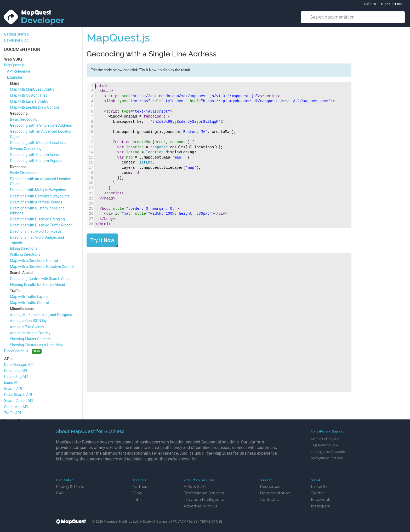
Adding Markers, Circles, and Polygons (41, 315)
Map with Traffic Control (29, 303)
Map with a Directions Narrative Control (42, 267)
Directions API (16, 371)
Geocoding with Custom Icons (34, 155)
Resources (270, 486)
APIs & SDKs (196, 486)
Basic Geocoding (24, 119)
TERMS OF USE (211, 521)
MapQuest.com (392, 4)
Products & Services (199, 480)
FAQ (60, 493)
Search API (13, 389)
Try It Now (102, 240)
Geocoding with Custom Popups (36, 161)
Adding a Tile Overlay (27, 327)
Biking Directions (24, 248)
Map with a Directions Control (34, 261)
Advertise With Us (200, 506)
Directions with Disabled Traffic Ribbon (41, 225)
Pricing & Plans (70, 486)
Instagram (321, 506)
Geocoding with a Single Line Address (41, 125)
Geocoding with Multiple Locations (38, 143)
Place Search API (18, 395)
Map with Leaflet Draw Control (35, 107)
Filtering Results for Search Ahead (38, 285)
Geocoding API (16, 377)
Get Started (65, 480)
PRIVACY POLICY (185, 521)
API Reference (19, 71)
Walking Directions (25, 254)
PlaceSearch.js (16, 351)
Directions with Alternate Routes (36, 202)
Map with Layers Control (30, 101)
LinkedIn (319, 486)
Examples (15, 77)
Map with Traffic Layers (29, 297)
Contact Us (271, 499)
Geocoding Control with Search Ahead (41, 279)
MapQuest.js (15, 65)
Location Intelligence (204, 499)
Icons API (12, 383)
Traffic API (13, 413)
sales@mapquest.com (327, 458)
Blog (137, 493)
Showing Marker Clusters (30, 339)
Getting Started (16, 34)
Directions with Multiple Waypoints (38, 190)
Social (315, 480)
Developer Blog (16, 40)
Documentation (275, 493)
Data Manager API (19, 365)
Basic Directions (23, 173)
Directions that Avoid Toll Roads (36, 231)
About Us (139, 480)
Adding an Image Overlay (30, 333)
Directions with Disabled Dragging (37, 219)
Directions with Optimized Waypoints (40, 196)
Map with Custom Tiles (29, 95)
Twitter (317, 493)
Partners (141, 486)
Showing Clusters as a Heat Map (36, 345)
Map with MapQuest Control (33, 89)
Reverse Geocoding (26, 149)
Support (266, 480)
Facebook (321, 499)
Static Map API (16, 407)
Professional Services (204, 493)
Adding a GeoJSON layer (30, 321)
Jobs (137, 499)
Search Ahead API (19, 401)
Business (369, 4)
